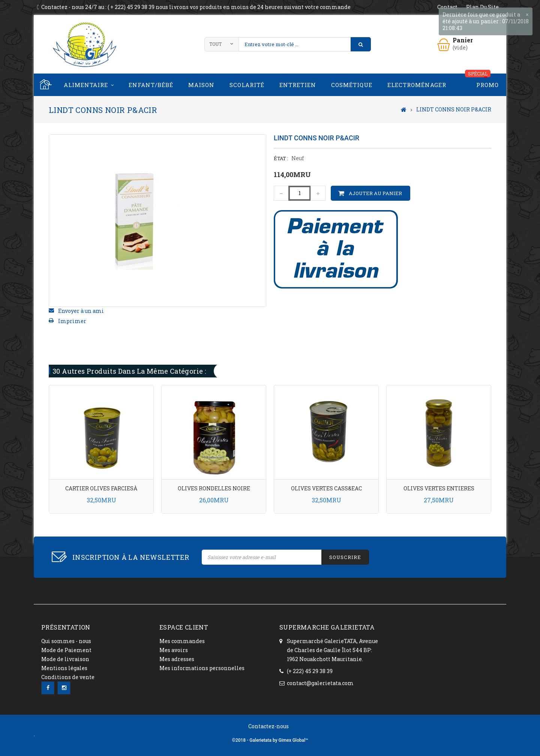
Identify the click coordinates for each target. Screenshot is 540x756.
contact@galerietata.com (320, 683)
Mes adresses (177, 659)
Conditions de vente (68, 677)
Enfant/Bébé (151, 85)
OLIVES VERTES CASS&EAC (326, 488)
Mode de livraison (65, 659)
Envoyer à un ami (81, 311)
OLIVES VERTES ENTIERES (439, 488)
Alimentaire (86, 85)
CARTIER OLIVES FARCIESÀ (101, 488)
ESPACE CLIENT (184, 627)
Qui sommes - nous (66, 641)
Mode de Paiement (66, 650)
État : (281, 158)
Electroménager (417, 85)
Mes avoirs (174, 650)
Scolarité (247, 85)
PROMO (487, 85)
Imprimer (72, 321)
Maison (201, 85)
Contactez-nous (268, 726)
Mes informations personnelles (202, 668)
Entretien (298, 85)
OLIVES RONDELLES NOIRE (214, 488)
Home (45, 85)
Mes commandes (182, 641)
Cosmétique (352, 85)
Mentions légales (64, 668)
